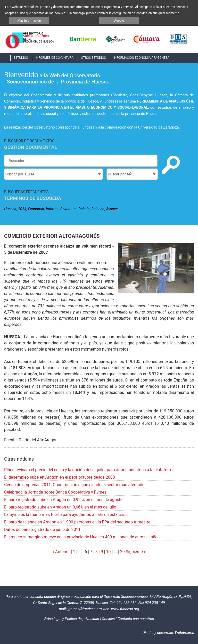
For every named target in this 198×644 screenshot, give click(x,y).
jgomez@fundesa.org (85, 609)
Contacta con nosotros (136, 619)
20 (122, 552)
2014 (22, 209)
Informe (52, 209)
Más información (29, 21)
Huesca (10, 209)
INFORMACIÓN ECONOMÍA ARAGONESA (141, 58)
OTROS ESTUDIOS (93, 58)
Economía (36, 209)
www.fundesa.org (125, 609)
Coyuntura (68, 209)
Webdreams (184, 633)
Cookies (108, 619)
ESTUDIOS (21, 58)
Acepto (119, 21)
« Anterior (61, 552)
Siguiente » (135, 552)
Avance (112, 209)
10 (109, 552)
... (80, 552)
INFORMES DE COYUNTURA (54, 58)
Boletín (84, 209)
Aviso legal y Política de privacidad (72, 619)
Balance (98, 209)
